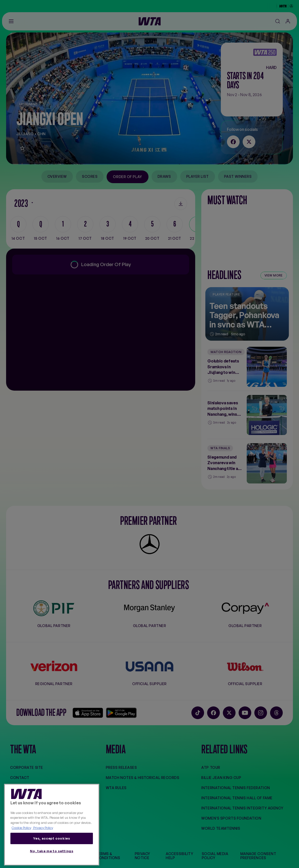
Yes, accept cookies (52, 838)
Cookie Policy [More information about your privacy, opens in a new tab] (21, 828)
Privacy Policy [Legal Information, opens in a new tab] (43, 828)
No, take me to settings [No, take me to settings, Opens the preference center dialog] (52, 851)
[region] (52, 825)
